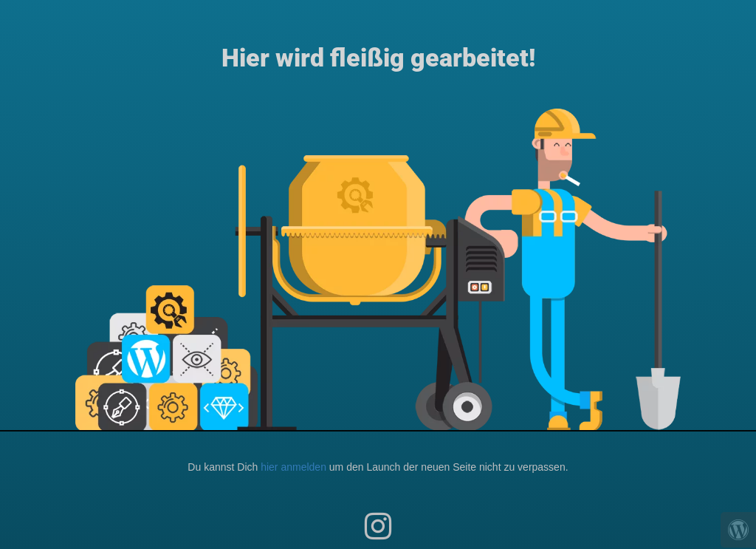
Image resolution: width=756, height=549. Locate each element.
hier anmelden (293, 467)
